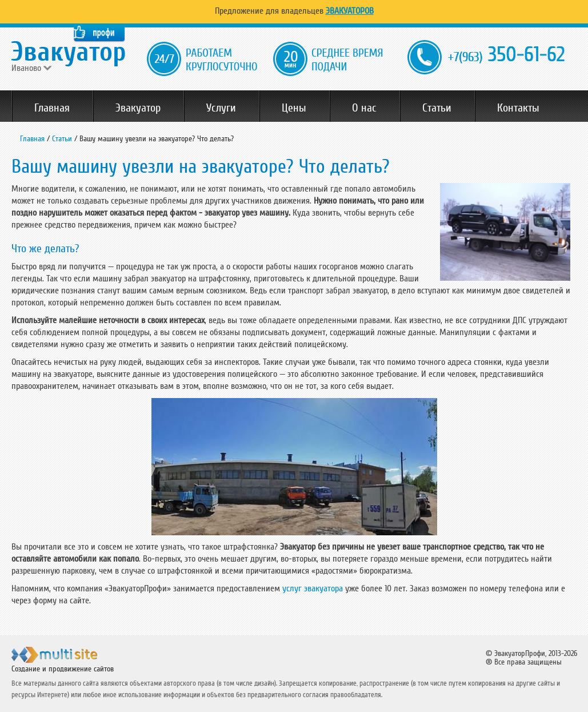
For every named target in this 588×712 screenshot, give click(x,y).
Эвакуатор (138, 108)
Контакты (518, 108)
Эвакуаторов (350, 11)
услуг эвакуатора (313, 588)
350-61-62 (506, 55)
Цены (294, 108)
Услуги (221, 108)
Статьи (437, 108)
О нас (364, 108)
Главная (52, 108)
